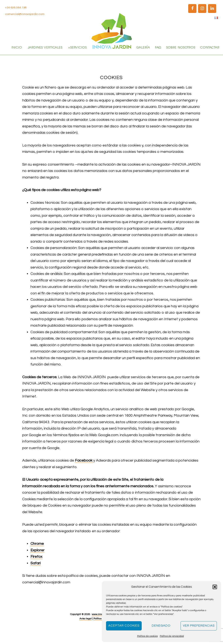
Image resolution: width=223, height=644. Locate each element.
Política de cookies (147, 636)
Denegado (161, 626)
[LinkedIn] (212, 9)
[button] (215, 587)
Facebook (84, 475)
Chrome (37, 559)
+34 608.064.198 (16, 8)
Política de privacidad (172, 636)
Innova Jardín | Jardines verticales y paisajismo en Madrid (112, 31)
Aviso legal (86, 634)
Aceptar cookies (124, 626)
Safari (36, 578)
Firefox (36, 572)
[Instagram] (202, 9)
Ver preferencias (199, 626)
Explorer (37, 565)
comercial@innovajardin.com (25, 14)
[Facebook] (192, 9)
